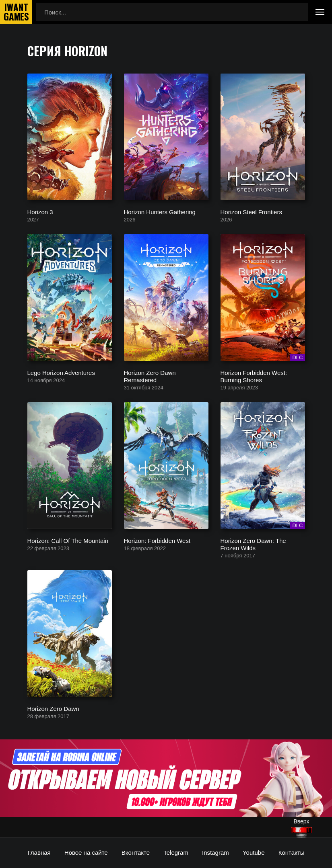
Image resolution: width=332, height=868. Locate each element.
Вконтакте (136, 853)
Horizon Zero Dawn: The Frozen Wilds (253, 544)
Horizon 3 (40, 212)
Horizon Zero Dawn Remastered (150, 376)
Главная (39, 853)
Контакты (292, 853)
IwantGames (16, 12)
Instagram (215, 853)
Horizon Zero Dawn (53, 708)
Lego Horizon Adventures (61, 372)
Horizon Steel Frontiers (251, 212)
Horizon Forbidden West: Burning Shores (254, 376)
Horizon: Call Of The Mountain (68, 540)
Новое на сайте (86, 853)
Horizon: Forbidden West (157, 540)
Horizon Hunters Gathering (160, 212)
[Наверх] (301, 832)
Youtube (254, 853)
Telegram (176, 853)
